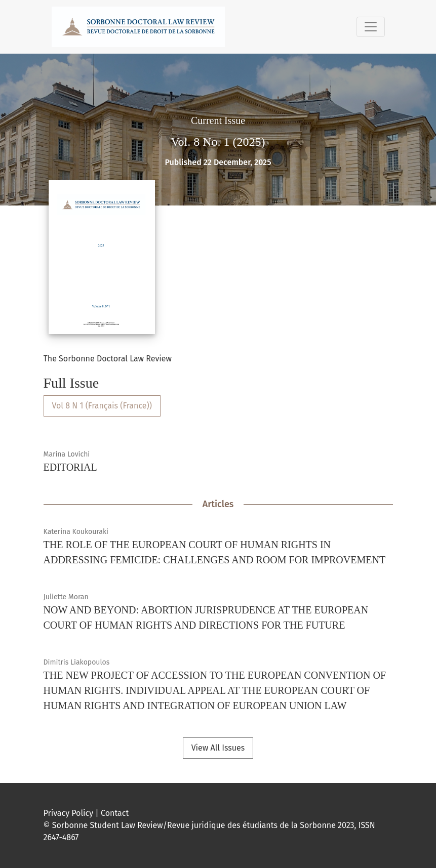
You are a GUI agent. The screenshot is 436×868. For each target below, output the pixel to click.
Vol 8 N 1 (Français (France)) (102, 406)
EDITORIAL (70, 467)
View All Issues (218, 748)
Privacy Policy (69, 813)
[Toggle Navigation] (371, 27)
